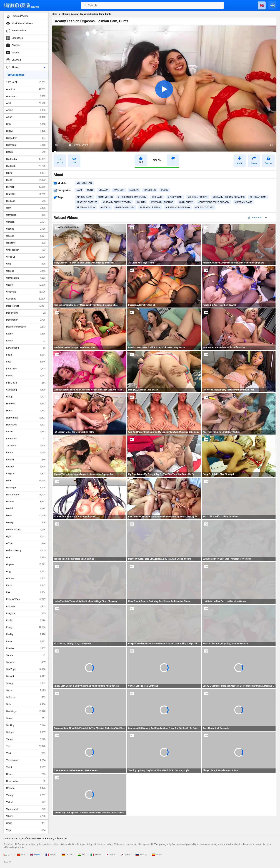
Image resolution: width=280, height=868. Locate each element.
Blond (26, 180)
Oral (26, 557)
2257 (66, 838)
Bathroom (26, 145)
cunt (90, 190)
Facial (26, 355)
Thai (26, 753)
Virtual (26, 802)
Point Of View (26, 599)
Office (26, 544)
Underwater (26, 781)
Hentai (26, 411)
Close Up (26, 257)
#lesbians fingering (178, 207)
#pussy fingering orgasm (214, 202)
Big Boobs (26, 159)
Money (26, 522)
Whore (26, 816)
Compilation (26, 278)
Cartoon (26, 222)
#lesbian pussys (197, 197)
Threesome (26, 760)
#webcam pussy (125, 207)
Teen (26, 746)
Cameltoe (26, 215)
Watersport (26, 809)
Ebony (26, 334)
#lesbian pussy (86, 207)
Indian (26, 432)
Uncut (26, 774)
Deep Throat (26, 306)
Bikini (26, 173)
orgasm (103, 190)
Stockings (26, 711)
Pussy (26, 627)
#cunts (141, 202)
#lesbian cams (243, 202)
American (26, 96)
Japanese (26, 446)
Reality (26, 634)
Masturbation (26, 495)
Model (26, 509)
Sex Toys (26, 669)
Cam (26, 208)
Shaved (26, 676)
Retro (26, 641)
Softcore (26, 697)
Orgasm (26, 564)
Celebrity (26, 243)
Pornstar (26, 606)
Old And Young (26, 550)
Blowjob (26, 187)
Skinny (26, 683)
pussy (165, 190)
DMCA (41, 838)
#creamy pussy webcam (117, 202)
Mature (26, 502)
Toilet (26, 767)
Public (26, 620)
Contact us (9, 838)
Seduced (26, 662)
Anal (26, 103)
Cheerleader (26, 250)
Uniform (26, 788)
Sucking (26, 725)
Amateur (26, 89)
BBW (26, 124)
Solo (26, 704)
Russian (26, 648)
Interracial (26, 439)
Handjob (26, 404)
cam (79, 190)
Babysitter (26, 138)
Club (26, 264)
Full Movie (26, 383)
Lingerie (26, 474)
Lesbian (26, 467)
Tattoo (26, 739)
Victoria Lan (84, 183)
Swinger (26, 732)
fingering (150, 190)
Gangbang (26, 390)
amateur (119, 190)
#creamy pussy (204, 207)
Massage (26, 488)
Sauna (26, 655)
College (26, 271)
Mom (26, 516)
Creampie (26, 292)
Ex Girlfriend (26, 348)
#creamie (157, 197)
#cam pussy (186, 202)
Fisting (26, 376)
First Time (26, 369)
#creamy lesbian (150, 207)
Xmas (26, 823)
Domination (26, 320)
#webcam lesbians (162, 202)
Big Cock (26, 166)
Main (54, 14)
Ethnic (26, 341)
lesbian (134, 190)
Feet (26, 362)
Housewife (26, 425)
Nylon (26, 537)
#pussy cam (175, 197)
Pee (26, 592)
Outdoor (26, 578)
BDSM (26, 131)
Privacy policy (54, 838)
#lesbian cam (258, 197)
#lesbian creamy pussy (132, 197)
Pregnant (26, 613)
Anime (26, 110)
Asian (26, 117)
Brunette (26, 194)
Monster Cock (26, 530)
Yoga (26, 830)
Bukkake (26, 201)
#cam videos (105, 197)
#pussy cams (85, 197)
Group (26, 397)
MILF (26, 481)
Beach (26, 152)
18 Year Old (26, 82)
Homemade (26, 418)
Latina (26, 453)
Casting (26, 229)
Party (26, 585)
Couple (26, 285)
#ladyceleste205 (87, 202)
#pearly (105, 207)
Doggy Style (26, 313)
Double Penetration (26, 327)
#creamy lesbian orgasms (229, 197)
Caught (26, 236)
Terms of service (26, 838)
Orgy (26, 572)
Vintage (26, 795)
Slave (26, 690)
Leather (26, 460)
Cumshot (26, 299)
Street (26, 718)
